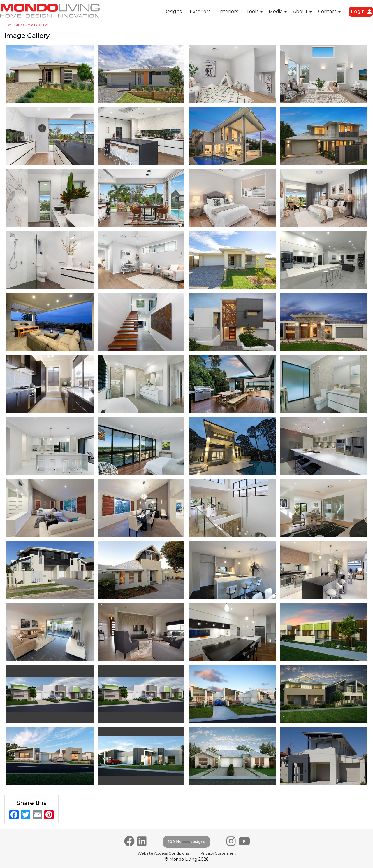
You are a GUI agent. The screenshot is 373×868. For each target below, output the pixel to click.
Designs (173, 12)
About (300, 12)
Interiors (228, 12)
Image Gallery (37, 25)
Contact (327, 12)
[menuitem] (173, 12)
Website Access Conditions (163, 853)
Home (9, 25)
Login (358, 12)
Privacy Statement (218, 853)
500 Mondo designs (186, 842)
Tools (252, 12)
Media (276, 12)
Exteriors (200, 12)
